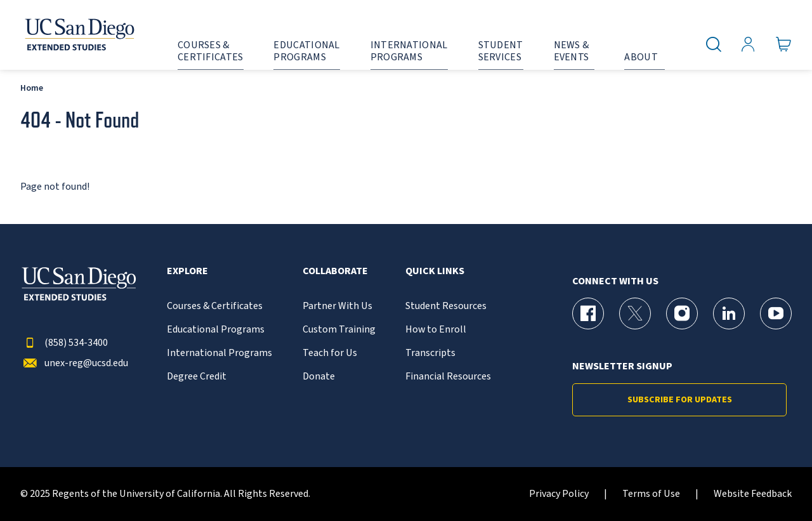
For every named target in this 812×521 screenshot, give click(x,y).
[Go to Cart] (784, 45)
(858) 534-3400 (64, 343)
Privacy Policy (559, 494)
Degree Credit (197, 377)
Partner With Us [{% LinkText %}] (337, 306)
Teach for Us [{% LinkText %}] (330, 353)
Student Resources (446, 306)
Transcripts (430, 353)
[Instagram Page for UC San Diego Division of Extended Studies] (682, 313)
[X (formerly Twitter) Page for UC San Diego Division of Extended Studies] (635, 313)
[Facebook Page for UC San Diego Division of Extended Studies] (588, 313)
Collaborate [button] (335, 271)
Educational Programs (216, 330)
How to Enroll (436, 330)
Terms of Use (651, 494)
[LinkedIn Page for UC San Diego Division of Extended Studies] (729, 313)
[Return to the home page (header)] (79, 35)
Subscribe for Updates (680, 400)
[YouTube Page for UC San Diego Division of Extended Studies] (776, 313)
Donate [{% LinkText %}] (319, 377)
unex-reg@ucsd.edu (74, 363)
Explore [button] (187, 271)
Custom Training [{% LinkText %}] (339, 330)
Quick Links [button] (435, 271)
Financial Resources (448, 377)
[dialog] (774, 483)
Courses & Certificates (215, 306)
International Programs (219, 353)
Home (32, 88)
